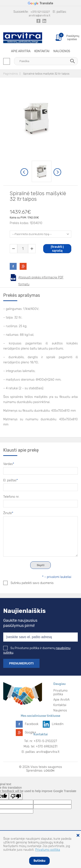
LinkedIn (58, 724)
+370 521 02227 (40, 12)
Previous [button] (25, 172)
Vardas (9, 464)
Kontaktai (42, 51)
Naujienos (62, 51)
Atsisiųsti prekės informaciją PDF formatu (41, 278)
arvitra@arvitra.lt (40, 15)
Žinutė (8, 513)
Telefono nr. (11, 497)
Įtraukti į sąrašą (57, 249)
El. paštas (10, 480)
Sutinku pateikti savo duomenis (28, 583)
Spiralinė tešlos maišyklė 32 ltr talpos (46, 74)
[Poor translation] (16, 796)
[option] (42, 171)
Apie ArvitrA (21, 51)
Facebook (32, 724)
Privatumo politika (60, 692)
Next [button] (58, 172)
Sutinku (39, 861)
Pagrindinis (10, 74)
